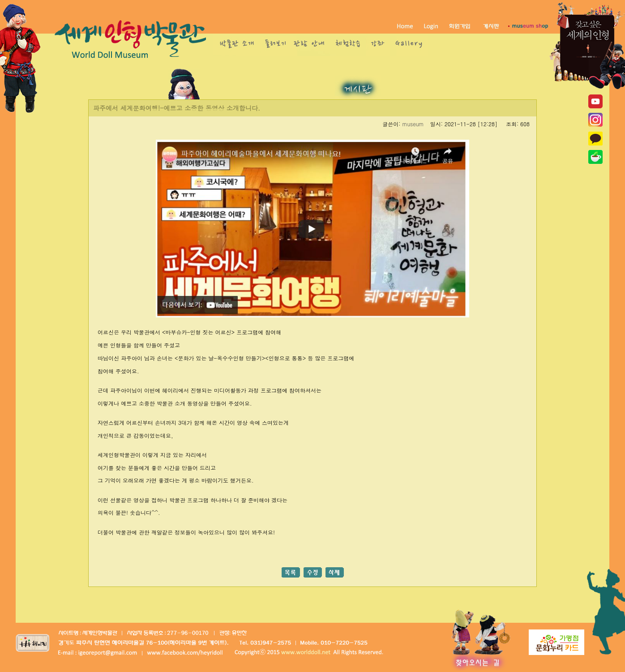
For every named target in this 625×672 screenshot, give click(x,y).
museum (413, 124)
